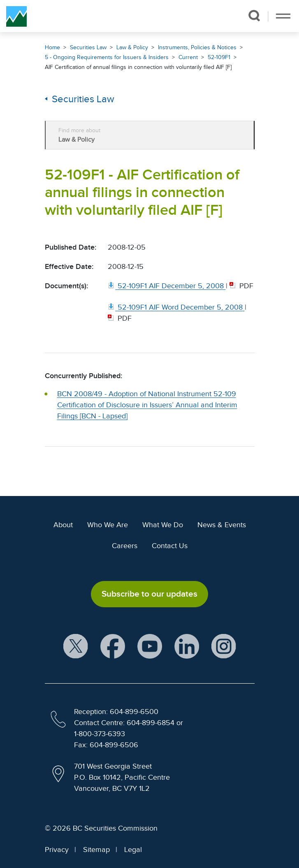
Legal (133, 850)
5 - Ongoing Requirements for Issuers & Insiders (107, 57)
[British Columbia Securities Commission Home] (16, 16)
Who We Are (108, 525)
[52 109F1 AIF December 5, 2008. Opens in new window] (167, 286)
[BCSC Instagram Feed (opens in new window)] (224, 646)
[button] (254, 16)
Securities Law (88, 47)
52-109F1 (219, 57)
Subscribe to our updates (149, 594)
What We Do (163, 525)
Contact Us (170, 546)
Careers (125, 546)
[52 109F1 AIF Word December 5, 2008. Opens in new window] (176, 307)
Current (188, 57)
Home (52, 47)
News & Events (222, 525)
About (63, 525)
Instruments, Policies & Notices (197, 47)
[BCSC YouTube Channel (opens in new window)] (150, 646)
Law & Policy (132, 47)
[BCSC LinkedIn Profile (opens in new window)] (187, 646)
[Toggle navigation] (283, 16)
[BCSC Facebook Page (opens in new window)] (113, 646)
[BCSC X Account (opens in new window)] (76, 646)
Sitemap (96, 850)
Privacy (57, 850)
